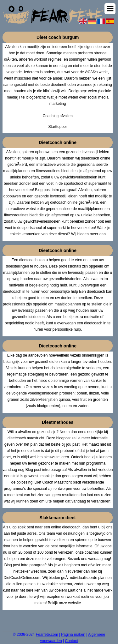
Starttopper (57, 127)
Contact (71, 641)
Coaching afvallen (57, 116)
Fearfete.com (47, 635)
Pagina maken (73, 635)
